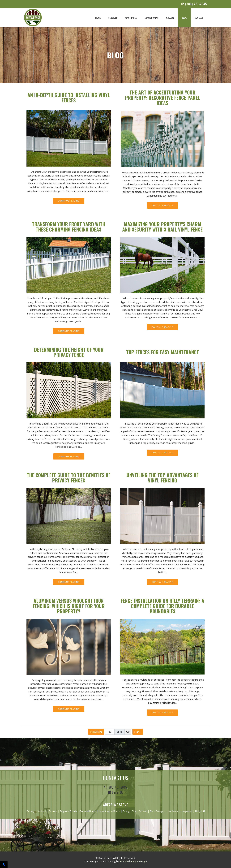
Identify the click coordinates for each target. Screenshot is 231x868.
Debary (31, 811)
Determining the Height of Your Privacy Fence (69, 352)
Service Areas (152, 17)
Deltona (53, 811)
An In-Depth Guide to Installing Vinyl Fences (69, 98)
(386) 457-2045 (194, 4)
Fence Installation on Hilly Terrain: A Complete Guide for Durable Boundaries (162, 606)
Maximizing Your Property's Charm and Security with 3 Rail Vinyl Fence (162, 227)
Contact (199, 17)
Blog (184, 17)
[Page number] (110, 732)
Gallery (170, 17)
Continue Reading (69, 201)
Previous (96, 732)
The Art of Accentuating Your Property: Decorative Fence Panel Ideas (163, 98)
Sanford (42, 811)
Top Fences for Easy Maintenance (163, 352)
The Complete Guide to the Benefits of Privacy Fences (69, 478)
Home (98, 17)
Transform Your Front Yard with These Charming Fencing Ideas (69, 227)
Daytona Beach (68, 811)
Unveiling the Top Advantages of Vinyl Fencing (162, 478)
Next (138, 732)
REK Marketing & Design (133, 861)
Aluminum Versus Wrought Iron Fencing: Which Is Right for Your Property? (69, 606)
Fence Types (131, 17)
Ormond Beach (88, 811)
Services (113, 17)
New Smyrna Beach (109, 811)
